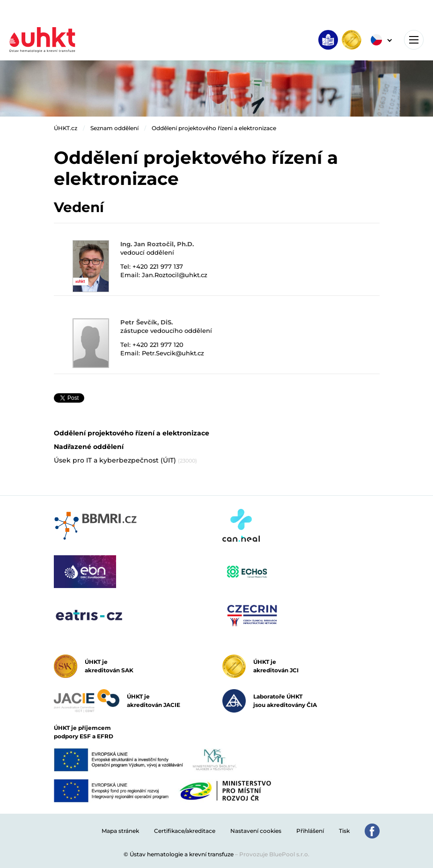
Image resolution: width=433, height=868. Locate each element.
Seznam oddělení (114, 128)
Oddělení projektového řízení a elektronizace (214, 128)
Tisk (344, 831)
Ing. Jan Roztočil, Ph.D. (157, 244)
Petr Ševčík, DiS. (147, 322)
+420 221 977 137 (158, 266)
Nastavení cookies (256, 831)
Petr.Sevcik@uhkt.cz (173, 353)
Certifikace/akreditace (185, 831)
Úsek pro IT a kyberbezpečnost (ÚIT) (125, 460)
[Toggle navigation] (414, 40)
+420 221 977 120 (158, 345)
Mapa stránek (120, 831)
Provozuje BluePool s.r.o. (274, 854)
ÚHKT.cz (66, 128)
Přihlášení (310, 831)
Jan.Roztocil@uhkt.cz (175, 275)
